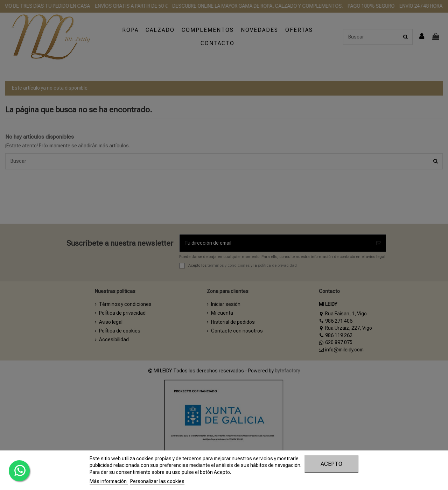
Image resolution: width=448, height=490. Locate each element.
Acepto (331, 464)
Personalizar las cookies (157, 481)
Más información (109, 481)
